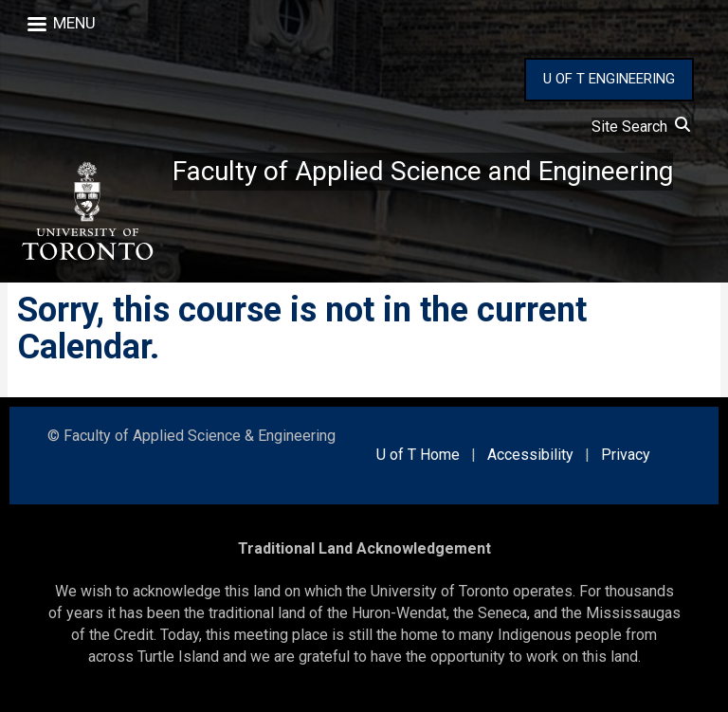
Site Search (641, 127)
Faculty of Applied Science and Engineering (423, 171)
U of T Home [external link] (418, 455)
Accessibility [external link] (530, 455)
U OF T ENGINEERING (609, 79)
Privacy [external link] (626, 455)
